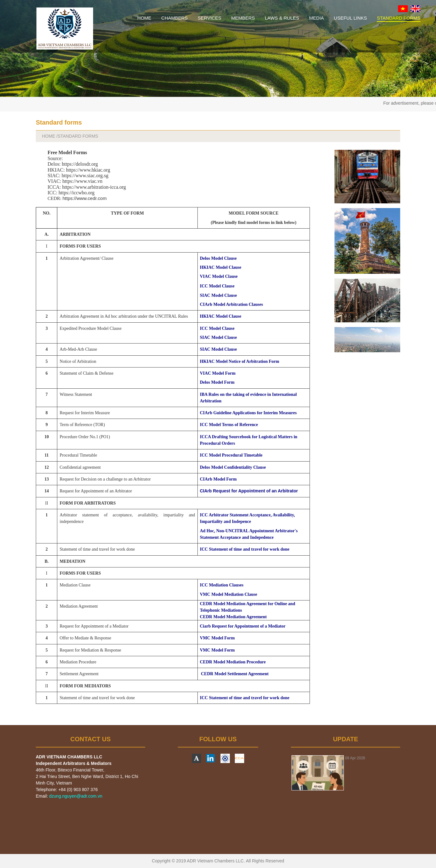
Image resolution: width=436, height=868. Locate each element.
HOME (144, 18)
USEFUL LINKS (350, 18)
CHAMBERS (175, 18)
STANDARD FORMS (399, 18)
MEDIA (317, 18)
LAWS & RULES (282, 18)
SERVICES (210, 18)
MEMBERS (243, 18)
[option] (346, 773)
